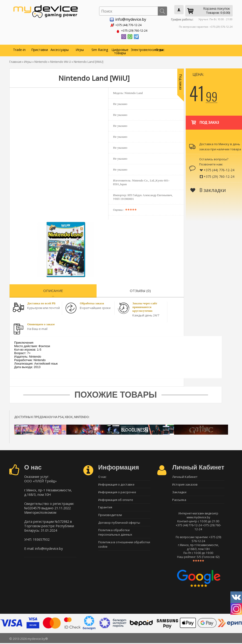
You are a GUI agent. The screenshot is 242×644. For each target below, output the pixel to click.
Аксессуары (60, 49)
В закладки (208, 189)
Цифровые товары (120, 50)
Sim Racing (100, 49)
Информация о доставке (116, 484)
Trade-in (19, 49)
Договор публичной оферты (119, 525)
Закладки (179, 492)
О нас (160, 49)
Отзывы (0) (140, 290)
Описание (53, 290)
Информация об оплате (116, 500)
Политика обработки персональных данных (115, 535)
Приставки (40, 49)
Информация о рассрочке (117, 492)
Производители (110, 517)
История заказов (185, 484)
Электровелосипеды (140, 49)
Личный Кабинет (185, 476)
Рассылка (179, 500)
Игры (80, 49)
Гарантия (105, 509)
